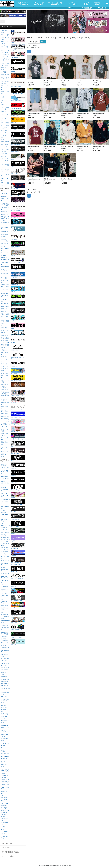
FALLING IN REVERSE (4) (5, 586)
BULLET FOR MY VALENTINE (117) (5, 543)
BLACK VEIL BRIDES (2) (4, 529)
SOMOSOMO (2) (5, 290)
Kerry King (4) (5, 625)
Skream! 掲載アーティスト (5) (5, 286)
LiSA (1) (3, 246)
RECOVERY (18, 171)
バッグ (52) (4, 128)
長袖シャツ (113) (4, 69)
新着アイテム (23, 4)
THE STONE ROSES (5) (4, 804)
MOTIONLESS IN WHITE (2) (5, 685)
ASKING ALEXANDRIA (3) (5, 483)
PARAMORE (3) (5, 728)
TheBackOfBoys (18, 488)
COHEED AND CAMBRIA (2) (5, 549)
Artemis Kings (18, 200)
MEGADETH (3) (5, 670)
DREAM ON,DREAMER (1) (5, 569)
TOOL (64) (4, 827)
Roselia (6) (4, 278)
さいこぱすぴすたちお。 (18, 260)
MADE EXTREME (18, 348)
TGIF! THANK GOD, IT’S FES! (18, 356)
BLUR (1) (3, 535)
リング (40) (4, 154)
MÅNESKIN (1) (5, 663)
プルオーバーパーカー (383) (5, 51)
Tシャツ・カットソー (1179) (5, 64)
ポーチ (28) (4, 130)
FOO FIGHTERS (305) (4, 601)
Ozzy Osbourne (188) (5, 722)
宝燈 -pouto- (18, 253)
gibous (18, 135)
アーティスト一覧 (55, 4)
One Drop (18, 318)
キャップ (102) (5, 112)
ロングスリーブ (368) (5, 60)
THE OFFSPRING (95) (4, 823)
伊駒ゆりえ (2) (5, 314)
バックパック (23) (5, 136)
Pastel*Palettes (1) (5, 263)
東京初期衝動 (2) (5, 408)
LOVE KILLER (18, 553)
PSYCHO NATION (18, 84)
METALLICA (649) (4, 673)
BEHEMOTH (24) (4, 516)
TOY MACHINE (18, 113)
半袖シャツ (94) (5, 75)
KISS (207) (4, 636)
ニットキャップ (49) (5, 119)
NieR (18, 444)
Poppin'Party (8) (5, 267)
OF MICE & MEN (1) (4, 717)
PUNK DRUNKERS (18, 106)
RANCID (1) (4, 759)
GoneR (18, 386)
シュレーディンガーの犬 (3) (5, 367)
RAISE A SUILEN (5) (4, 270)
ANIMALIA (18, 531)
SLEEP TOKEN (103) (5, 788)
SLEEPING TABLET (18, 98)
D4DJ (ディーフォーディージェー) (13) (5, 219)
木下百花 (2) (4, 330)
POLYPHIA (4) (5, 743)
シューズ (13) (5, 144)
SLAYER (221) (5, 785)
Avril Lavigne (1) (5, 499)
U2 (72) (3, 829)
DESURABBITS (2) (5, 224)
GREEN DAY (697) (4, 609)
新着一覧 (102, 8)
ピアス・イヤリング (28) (5, 150)
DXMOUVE (18, 311)
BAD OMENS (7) (4, 503)
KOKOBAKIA (18, 364)
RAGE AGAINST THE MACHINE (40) (5, 752)
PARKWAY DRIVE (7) (4, 731)
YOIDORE (18, 120)
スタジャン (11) (5, 35)
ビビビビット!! (18, 422)
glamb (18, 62)
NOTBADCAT (18, 275)
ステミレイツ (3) (5, 377)
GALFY (18, 40)
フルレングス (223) (5, 97)
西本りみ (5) (4, 414)
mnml (18, 157)
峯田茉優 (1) (4, 442)
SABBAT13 (18, 297)
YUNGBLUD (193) (4, 837)
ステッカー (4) (5, 183)
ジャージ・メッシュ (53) (5, 82)
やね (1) (3, 445)
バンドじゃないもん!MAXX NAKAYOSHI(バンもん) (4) (5, 424)
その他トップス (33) (5, 93)
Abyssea (18, 179)
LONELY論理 (18, 480)
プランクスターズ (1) (5, 430)
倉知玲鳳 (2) (4, 335)
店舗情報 (97, 4)
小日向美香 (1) (5, 345)
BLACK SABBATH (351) (5, 524)
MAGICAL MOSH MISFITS (18, 245)
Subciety (18, 69)
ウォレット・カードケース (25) (5, 141)
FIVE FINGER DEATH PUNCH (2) (5, 595)
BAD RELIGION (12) (5, 507)
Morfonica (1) (4, 253)
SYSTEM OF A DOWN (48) (5, 811)
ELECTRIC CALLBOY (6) (5, 577)
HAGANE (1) (4, 234)
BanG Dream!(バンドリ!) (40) (5, 204)
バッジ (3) (4, 167)
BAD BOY (18, 400)
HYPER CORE (18, 517)
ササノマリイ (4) (5, 353)
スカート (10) (5, 105)
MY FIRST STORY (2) (4, 256)
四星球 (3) (4, 371)
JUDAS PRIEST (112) (5, 622)
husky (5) (3, 237)
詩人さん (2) (4, 364)
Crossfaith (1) (4, 214)
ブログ (86, 4)
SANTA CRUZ (18, 591)
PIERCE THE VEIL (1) (4, 735)
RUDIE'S (18, 289)
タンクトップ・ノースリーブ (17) (5, 87)
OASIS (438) (4, 714)
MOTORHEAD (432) (5, 693)
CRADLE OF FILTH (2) (4, 553)
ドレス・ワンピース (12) (5, 108)
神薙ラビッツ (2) (5, 324)
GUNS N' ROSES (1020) (5, 613)
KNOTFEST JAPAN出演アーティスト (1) (5, 641)
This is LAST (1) (5, 299)
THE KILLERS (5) (5, 629)
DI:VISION (18, 466)
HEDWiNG (18, 473)
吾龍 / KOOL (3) (5, 347)
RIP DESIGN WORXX (18, 627)
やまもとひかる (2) (5, 448)
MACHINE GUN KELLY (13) (5, 660)
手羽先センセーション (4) (5, 403)
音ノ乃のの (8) (5, 416)
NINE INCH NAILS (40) (4, 706)
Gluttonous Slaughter (18, 502)
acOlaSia (18, 584)
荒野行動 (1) (4, 465)
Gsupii (18, 333)
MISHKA (18, 495)
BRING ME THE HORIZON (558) (5, 538)
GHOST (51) (4, 605)
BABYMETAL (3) (4, 200)
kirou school (18, 642)
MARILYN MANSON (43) (5, 667)
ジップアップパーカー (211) (5, 47)
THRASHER (18, 371)
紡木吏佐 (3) (4, 400)
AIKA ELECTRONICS (18, 415)
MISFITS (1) (4, 677)
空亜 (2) (3, 333)
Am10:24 (18, 304)
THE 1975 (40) (5, 468)
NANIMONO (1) (5, 260)
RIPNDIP (18, 230)
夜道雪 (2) (4, 454)
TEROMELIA (18, 546)
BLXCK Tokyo (18, 458)
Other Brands (18, 613)
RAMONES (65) (5, 756)
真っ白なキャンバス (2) (5, 434)
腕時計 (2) (4, 156)
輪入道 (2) (4, 457)
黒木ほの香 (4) (5, 338)
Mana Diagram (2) (5, 250)
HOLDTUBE (18, 620)
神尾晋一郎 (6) (5, 321)
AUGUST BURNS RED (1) (4, 489)
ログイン (72, 8)
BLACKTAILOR (18, 149)
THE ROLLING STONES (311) (5, 770)
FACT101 (18, 509)
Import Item (18, 606)
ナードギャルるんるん (18, 437)
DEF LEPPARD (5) (5, 557)
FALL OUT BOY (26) (5, 590)
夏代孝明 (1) (4, 411)
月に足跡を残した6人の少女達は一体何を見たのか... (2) (5, 395)
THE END (18, 340)
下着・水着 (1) (5, 165)
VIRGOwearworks (18, 142)
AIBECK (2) (4, 194)
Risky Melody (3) (4, 274)
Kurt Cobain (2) (5, 648)
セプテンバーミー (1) (5, 381)
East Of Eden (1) (4, 228)
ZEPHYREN (18, 569)
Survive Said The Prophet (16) (4, 295)
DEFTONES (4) (5, 561)
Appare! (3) (4, 196)
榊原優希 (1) (4, 350)
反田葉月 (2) (4, 390)
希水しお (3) (4, 328)
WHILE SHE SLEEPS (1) (4, 833)
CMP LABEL (18, 267)
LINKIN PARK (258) (5, 655)
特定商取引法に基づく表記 (13, 852)
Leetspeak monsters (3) (4, 240)
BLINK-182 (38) (5, 532)
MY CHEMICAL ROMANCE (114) (5, 701)
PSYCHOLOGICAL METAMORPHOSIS (18, 561)
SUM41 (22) (4, 808)
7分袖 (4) (3, 72)
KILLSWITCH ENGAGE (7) (4, 633)
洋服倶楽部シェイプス (18, 393)
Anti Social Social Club (18, 576)
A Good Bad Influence (18, 128)
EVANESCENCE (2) (5, 581)
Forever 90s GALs (18, 429)
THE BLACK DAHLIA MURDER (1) (4, 816)
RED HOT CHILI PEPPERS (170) (4, 764)
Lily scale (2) (4, 244)
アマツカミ (18, 222)
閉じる (43, 42)
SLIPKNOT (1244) (4, 792)
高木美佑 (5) (4, 384)
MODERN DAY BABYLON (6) (5, 680)
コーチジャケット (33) (5, 38)
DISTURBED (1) (4, 564)
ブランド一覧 (38, 4)
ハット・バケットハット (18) (5, 115)
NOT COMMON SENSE (18, 598)
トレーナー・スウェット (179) (5, 56)
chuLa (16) (4, 212)
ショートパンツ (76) (5, 101)
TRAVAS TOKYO (18, 208)
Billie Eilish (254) (4, 520)
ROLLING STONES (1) (4, 774)
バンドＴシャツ (73, 4)
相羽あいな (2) (5, 306)
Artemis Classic (18, 193)
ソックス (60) (5, 147)
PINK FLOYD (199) (4, 740)
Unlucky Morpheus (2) (4, 303)
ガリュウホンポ (18, 524)
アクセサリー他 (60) (5, 175)
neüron (18, 326)
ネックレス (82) (5, 125)
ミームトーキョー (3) (5, 439)
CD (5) (3, 185)
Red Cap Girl (18, 186)
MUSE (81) (4, 697)
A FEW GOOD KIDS (18, 635)
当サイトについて (13, 843)
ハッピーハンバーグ (18, 407)
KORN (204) (4, 645)
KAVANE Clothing (18, 77)
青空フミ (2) (4, 309)
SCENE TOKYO (18, 55)
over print (18, 47)
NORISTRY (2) (5, 419)
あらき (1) (4, 311)
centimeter (18, 33)
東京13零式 (18, 237)
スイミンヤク (18, 539)
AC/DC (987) (4, 476)
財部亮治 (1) (4, 387)
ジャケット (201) (4, 31)
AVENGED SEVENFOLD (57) (5, 495)
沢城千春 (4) (4, 357)
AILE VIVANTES (18, 451)
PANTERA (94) (5, 725)
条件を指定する (33, 42)
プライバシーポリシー (13, 856)
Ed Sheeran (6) (5, 574)
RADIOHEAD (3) (4, 747)
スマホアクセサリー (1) (5, 171)
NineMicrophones (18, 282)
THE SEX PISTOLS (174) (5, 779)
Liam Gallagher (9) (5, 651)
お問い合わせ (13, 848)
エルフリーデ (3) (5, 317)
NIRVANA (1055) (3, 711)
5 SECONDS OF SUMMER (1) (5, 472)
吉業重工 (18, 164)
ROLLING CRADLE (18, 378)
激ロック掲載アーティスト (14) (5, 341)
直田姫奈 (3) (4, 373)
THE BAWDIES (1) (5, 208)
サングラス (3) (5, 123)
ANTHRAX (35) (5, 479)
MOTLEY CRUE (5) (5, 689)
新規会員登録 (87, 8)
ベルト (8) (4, 133)
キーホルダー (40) (5, 179)
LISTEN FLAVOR (18, 215)
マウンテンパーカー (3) (5, 43)
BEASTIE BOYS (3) (3, 512)
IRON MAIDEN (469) (5, 618)
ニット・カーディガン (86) (5, 78)
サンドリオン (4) (5, 360)
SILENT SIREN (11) (5, 281)
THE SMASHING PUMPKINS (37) (4, 798)
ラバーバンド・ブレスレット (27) (5, 161)
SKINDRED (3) (5, 782)
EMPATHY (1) (5, 232)
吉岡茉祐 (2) (4, 452)
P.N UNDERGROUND (18, 91)
